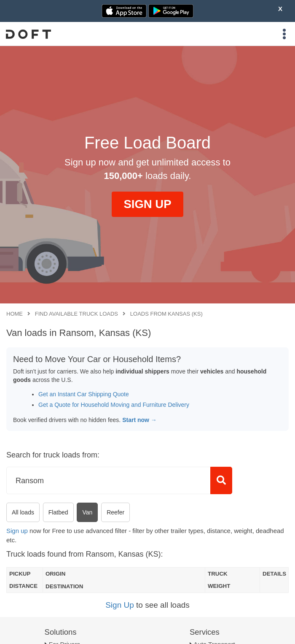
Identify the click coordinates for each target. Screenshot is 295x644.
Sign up (17, 531)
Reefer (115, 512)
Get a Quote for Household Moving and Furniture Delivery (114, 405)
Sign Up (120, 605)
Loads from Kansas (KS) (166, 314)
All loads (23, 512)
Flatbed (58, 512)
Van (87, 512)
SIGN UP (147, 204)
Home (15, 314)
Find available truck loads (76, 314)
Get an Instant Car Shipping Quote (84, 394)
